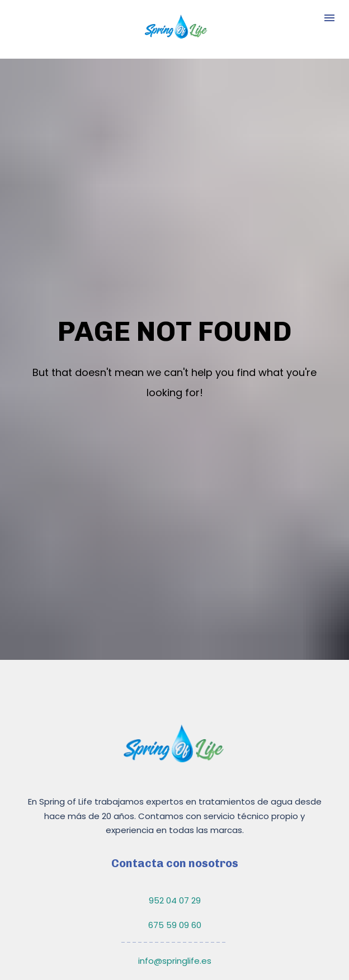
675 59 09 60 (175, 866)
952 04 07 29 (175, 841)
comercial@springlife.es (175, 926)
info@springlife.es (175, 901)
